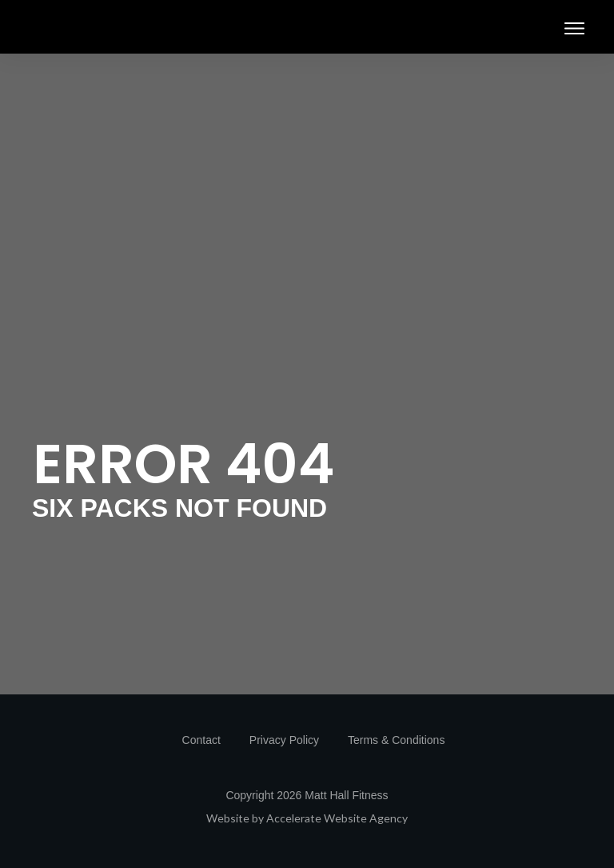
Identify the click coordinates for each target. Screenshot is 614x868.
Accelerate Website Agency (337, 818)
